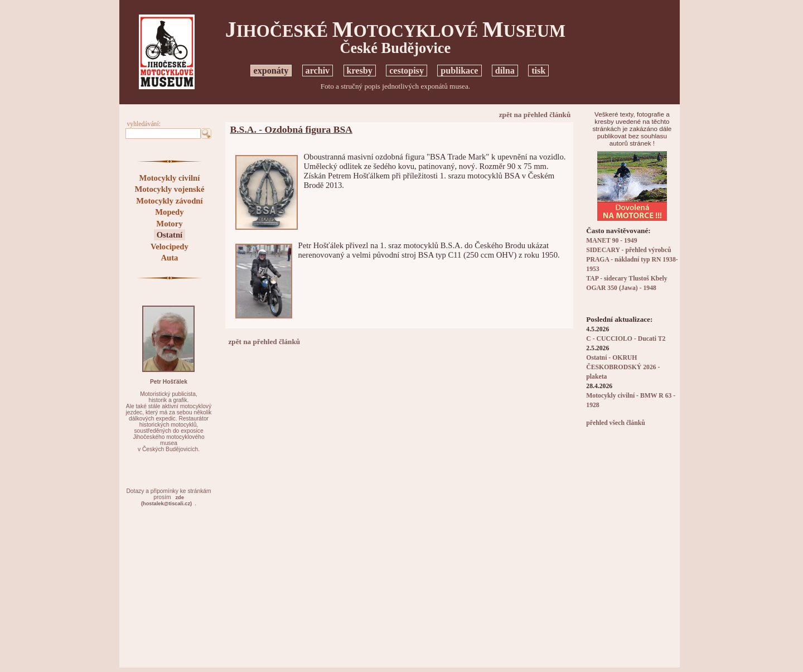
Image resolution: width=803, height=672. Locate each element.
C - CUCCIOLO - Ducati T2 (626, 339)
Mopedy (169, 212)
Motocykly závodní (169, 201)
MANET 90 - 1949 (611, 241)
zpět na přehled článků (535, 115)
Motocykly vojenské (169, 189)
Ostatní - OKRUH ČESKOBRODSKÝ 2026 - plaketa (623, 367)
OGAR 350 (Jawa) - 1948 (621, 288)
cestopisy (407, 71)
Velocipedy (170, 246)
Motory (169, 224)
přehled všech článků (615, 423)
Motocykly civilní (170, 178)
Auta (169, 258)
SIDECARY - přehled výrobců (628, 250)
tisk (538, 71)
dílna (505, 71)
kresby (360, 71)
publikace (459, 71)
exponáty (271, 71)
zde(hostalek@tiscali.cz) (166, 501)
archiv (318, 71)
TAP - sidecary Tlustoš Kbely (627, 279)
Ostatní (170, 235)
